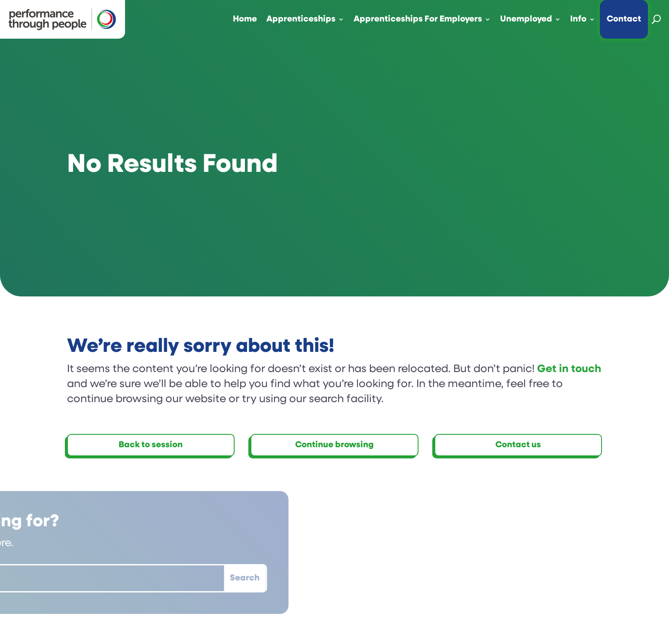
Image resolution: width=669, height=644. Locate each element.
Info (578, 19)
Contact (624, 19)
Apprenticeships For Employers (418, 19)
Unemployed (526, 19)
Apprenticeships (301, 19)
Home (245, 19)
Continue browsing (334, 445)
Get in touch (569, 369)
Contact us (518, 445)
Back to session (151, 445)
